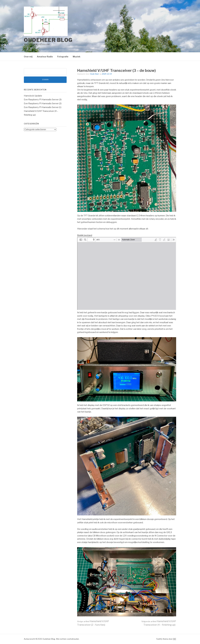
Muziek (77, 57)
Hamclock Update (33, 96)
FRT (175, 639)
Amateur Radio (45, 57)
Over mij (28, 57)
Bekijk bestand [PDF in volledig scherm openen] (85, 235)
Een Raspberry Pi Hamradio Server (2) (43, 103)
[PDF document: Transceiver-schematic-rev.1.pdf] (127, 274)
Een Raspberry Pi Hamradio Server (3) (43, 100)
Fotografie (63, 57)
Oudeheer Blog (48, 40)
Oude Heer (95, 74)
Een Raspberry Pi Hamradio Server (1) (43, 107)
